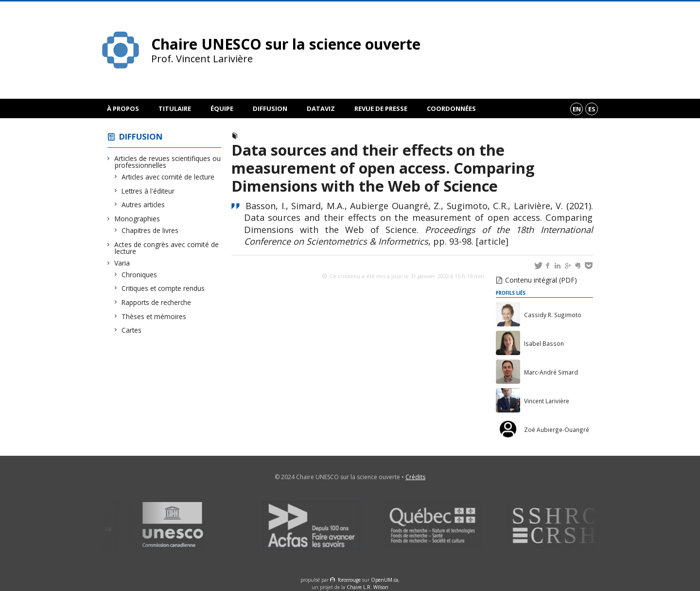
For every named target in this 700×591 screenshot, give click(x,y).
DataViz (321, 108)
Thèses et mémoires (154, 316)
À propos (123, 108)
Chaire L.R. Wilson (367, 587)
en (577, 109)
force (349, 580)
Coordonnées (451, 108)
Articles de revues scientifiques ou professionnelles (168, 162)
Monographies (137, 219)
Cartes (132, 330)
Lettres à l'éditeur (148, 191)
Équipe (222, 108)
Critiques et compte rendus (163, 288)
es (592, 109)
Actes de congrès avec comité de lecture (167, 248)
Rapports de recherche (157, 302)
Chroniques (140, 275)
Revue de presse (381, 108)
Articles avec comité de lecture (168, 177)
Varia (122, 263)
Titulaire (175, 108)
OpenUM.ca (385, 580)
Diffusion (270, 108)
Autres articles (143, 205)
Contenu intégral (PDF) (541, 280)
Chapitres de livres (150, 230)
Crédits (415, 477)
